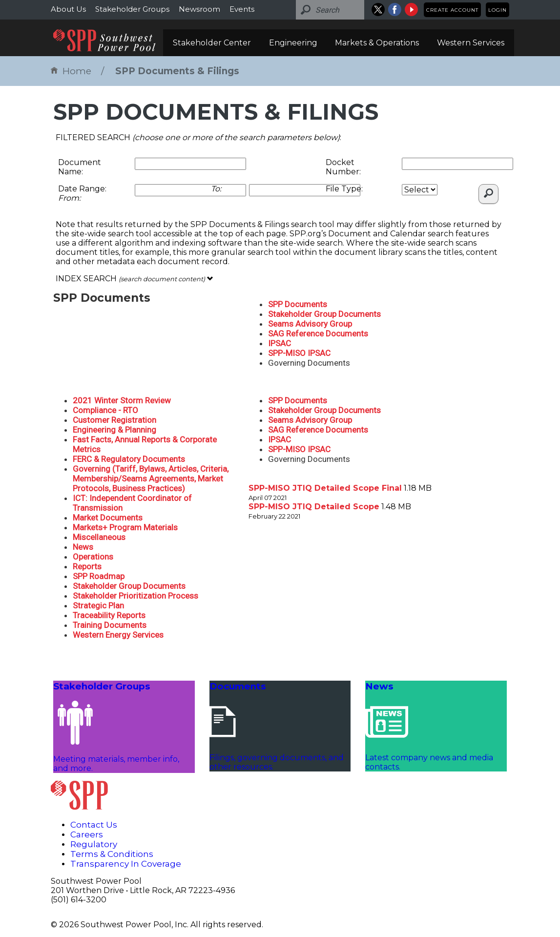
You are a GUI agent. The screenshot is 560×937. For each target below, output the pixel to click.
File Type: (344, 189)
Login (498, 10)
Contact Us (94, 825)
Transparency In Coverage (126, 864)
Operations (93, 557)
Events (242, 9)
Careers (87, 834)
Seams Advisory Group (310, 324)
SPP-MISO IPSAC (299, 353)
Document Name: (80, 167)
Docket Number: (343, 167)
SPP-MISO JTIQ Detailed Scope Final (325, 488)
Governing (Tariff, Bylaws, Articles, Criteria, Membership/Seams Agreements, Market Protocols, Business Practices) (151, 479)
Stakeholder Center (212, 43)
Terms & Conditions (112, 854)
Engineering (293, 43)
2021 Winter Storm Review (122, 400)
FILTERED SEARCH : (198, 137)
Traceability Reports (109, 615)
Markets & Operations (377, 43)
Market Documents (108, 518)
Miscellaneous (99, 537)
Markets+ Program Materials (125, 527)
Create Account (452, 10)
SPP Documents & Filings (177, 71)
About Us (68, 9)
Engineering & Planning (114, 430)
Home (71, 71)
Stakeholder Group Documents (324, 314)
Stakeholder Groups (132, 9)
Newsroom (199, 9)
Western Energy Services (118, 635)
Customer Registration (114, 420)
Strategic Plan (98, 605)
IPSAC (280, 343)
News (83, 547)
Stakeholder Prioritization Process (135, 596)
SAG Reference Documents (318, 333)
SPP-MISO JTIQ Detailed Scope (314, 507)
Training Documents (110, 625)
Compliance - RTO (105, 410)
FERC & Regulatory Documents (129, 459)
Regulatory (94, 844)
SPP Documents (298, 304)
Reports (87, 566)
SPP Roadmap (99, 576)
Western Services (471, 43)
